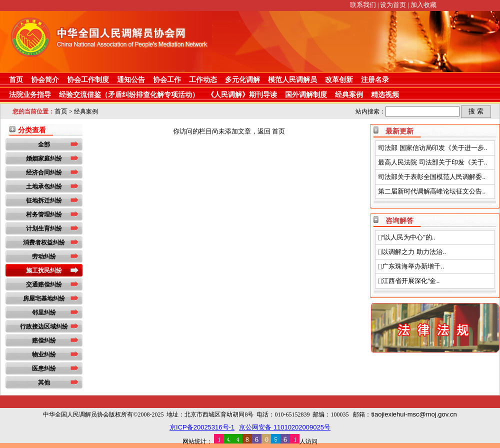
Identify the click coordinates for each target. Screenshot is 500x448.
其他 (44, 382)
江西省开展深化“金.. (411, 281)
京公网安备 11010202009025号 (285, 427)
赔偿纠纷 (44, 340)
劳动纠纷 (44, 256)
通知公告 (131, 79)
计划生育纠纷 (44, 228)
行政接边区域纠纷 (44, 326)
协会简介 (45, 79)
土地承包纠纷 (44, 186)
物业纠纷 (44, 354)
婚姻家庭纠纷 (44, 158)
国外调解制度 (306, 94)
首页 (16, 79)
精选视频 (385, 94)
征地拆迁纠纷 (44, 200)
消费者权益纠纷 (44, 242)
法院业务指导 (30, 94)
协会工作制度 (88, 79)
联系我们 (363, 5)
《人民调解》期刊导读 (242, 94)
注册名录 (375, 79)
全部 (44, 144)
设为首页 (393, 5)
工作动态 (203, 79)
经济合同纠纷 (44, 172)
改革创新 (339, 79)
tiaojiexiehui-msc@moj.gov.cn (414, 414)
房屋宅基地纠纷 (44, 298)
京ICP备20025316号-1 (202, 427)
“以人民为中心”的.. (409, 237)
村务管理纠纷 (44, 214)
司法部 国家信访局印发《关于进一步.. (433, 148)
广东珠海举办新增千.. (413, 266)
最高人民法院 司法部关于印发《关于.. (433, 162)
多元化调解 (242, 79)
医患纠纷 (44, 368)
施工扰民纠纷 (44, 270)
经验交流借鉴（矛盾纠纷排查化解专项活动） (129, 94)
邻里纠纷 (44, 312)
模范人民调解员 (292, 79)
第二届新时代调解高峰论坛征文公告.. (432, 191)
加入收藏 (423, 5)
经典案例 (349, 94)
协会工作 (167, 79)
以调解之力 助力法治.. (414, 252)
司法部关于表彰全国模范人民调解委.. (432, 177)
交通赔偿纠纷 (44, 284)
